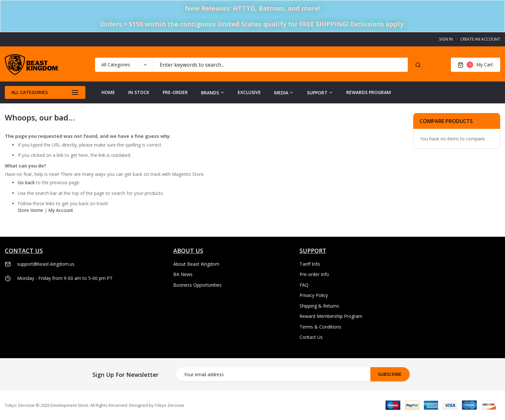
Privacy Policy (314, 295)
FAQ (304, 285)
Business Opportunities (197, 285)
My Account (61, 210)
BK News (183, 274)
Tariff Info (310, 264)
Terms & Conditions (320, 327)
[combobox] (280, 65)
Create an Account (480, 39)
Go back (26, 182)
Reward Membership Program (331, 316)
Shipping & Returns (319, 306)
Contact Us (311, 337)
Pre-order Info (314, 274)
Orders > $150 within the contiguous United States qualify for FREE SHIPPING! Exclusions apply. (253, 24)
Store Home (30, 210)
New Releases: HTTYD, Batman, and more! (252, 8)
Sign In (446, 39)
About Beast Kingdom (196, 264)
